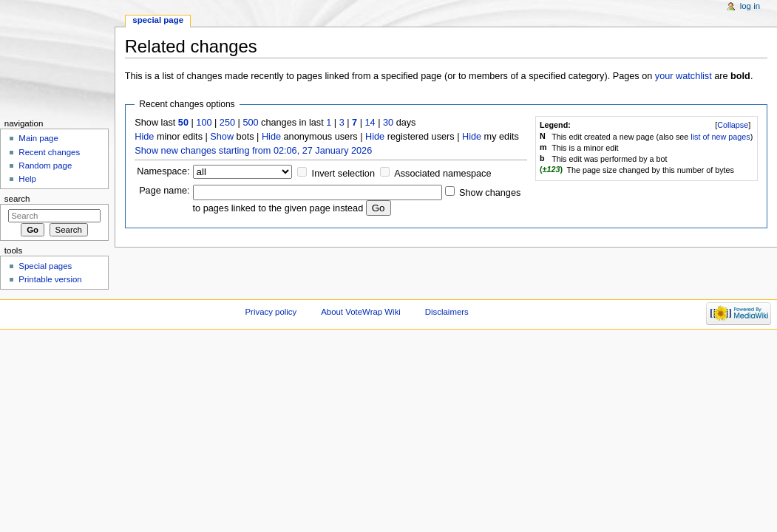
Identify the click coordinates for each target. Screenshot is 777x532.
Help (27, 179)
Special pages (45, 266)
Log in (750, 6)
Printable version (50, 279)
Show (222, 137)
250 (227, 123)
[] (733, 125)
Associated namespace (442, 174)
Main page (38, 138)
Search (17, 199)
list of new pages (720, 137)
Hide (144, 137)
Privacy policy (271, 312)
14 (370, 123)
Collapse (733, 125)
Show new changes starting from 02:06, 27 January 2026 (253, 151)
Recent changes (49, 152)
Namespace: (163, 171)
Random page (45, 166)
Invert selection (343, 174)
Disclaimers (447, 312)
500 (250, 123)
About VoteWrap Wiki (361, 312)
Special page (158, 20)
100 (204, 123)
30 (388, 123)
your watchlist (683, 76)
